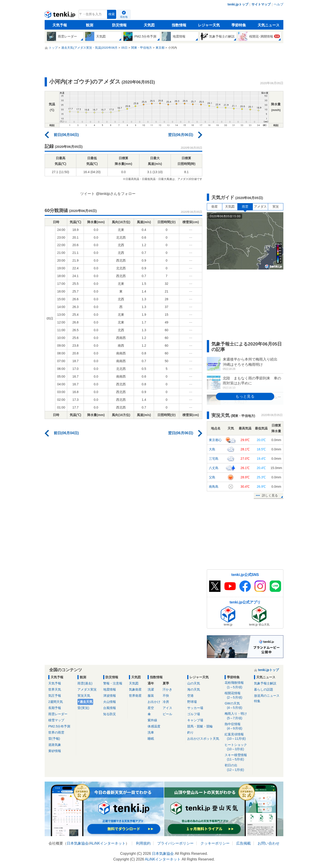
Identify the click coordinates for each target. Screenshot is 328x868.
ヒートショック (238, 747)
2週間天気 (56, 702)
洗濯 (151, 689)
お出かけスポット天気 (203, 739)
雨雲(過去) (85, 683)
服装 (151, 696)
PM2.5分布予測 (59, 726)
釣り (190, 732)
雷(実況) (83, 708)
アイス (167, 708)
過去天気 (86, 702)
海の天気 (194, 689)
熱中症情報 (238, 726)
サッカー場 (195, 708)
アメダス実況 (87, 689)
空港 (190, 696)
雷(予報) (54, 739)
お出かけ (154, 702)
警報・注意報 (113, 683)
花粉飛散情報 (238, 685)
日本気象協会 (78, 843)
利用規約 (143, 843)
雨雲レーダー (58, 714)
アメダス (260, 207)
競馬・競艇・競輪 (200, 726)
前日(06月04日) (66, 135)
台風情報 (110, 708)
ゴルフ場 (194, 714)
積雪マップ (56, 720)
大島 (212, 449)
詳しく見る (270, 495)
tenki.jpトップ (238, 4)
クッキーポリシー (215, 843)
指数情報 (179, 25)
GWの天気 (238, 706)
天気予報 (60, 25)
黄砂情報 (55, 751)
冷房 (166, 702)
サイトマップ (261, 4)
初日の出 (238, 768)
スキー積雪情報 (238, 757)
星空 (151, 708)
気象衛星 (135, 689)
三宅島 (214, 459)
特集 (257, 701)
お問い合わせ (269, 843)
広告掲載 (243, 843)
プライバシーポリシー (175, 843)
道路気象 (55, 745)
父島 (212, 477)
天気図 (149, 25)
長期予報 (55, 708)
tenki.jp (60, 15)
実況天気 (84, 696)
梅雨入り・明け (238, 716)
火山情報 (110, 702)
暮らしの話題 (264, 689)
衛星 (215, 207)
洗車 (151, 732)
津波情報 (110, 696)
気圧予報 (55, 696)
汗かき (167, 689)
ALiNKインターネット (108, 843)
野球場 (192, 702)
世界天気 (55, 689)
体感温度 (154, 726)
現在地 (124, 17)
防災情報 (119, 25)
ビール (167, 714)
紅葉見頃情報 (238, 737)
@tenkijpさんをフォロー (116, 194)
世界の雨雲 (56, 732)
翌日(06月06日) (181, 135)
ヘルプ (279, 4)
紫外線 (152, 720)
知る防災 (110, 714)
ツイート (87, 194)
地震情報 (110, 689)
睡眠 (151, 739)
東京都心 (215, 440)
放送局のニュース (267, 696)
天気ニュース (269, 25)
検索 (112, 14)
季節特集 (239, 25)
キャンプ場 (195, 720)
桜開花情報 (238, 695)
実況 (276, 207)
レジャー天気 (209, 25)
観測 (90, 25)
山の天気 (194, 683)
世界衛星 (135, 696)
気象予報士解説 (265, 683)
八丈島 (214, 468)
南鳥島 (214, 487)
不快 (166, 696)
